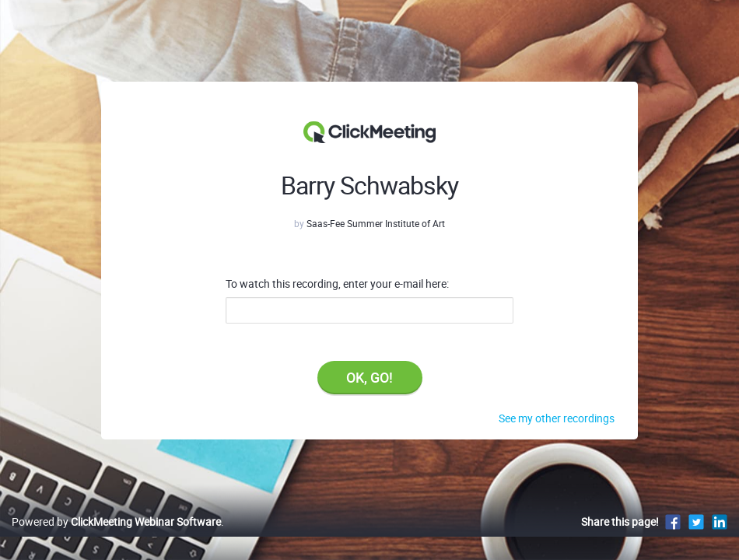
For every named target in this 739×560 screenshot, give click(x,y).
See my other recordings (557, 418)
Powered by (116, 538)
